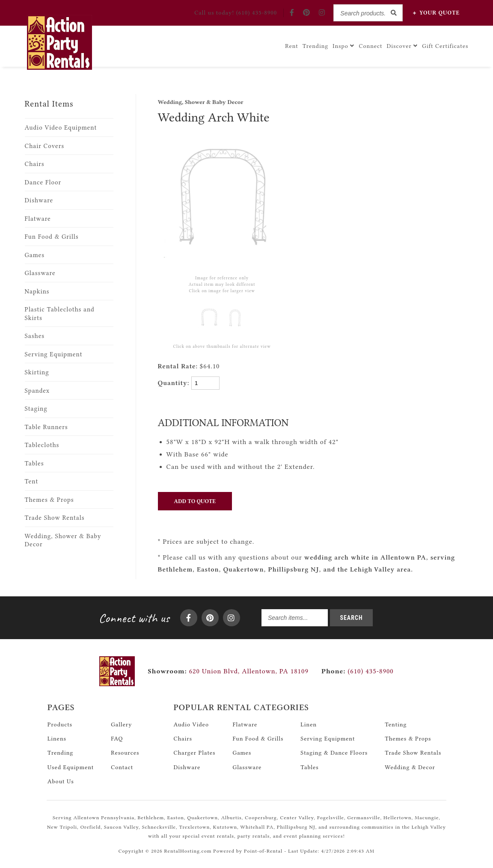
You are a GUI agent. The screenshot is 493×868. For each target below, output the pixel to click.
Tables (34, 464)
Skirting (37, 372)
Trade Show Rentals (55, 518)
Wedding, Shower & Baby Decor (63, 541)
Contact (122, 763)
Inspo (343, 44)
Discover (402, 44)
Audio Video (191, 721)
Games (35, 255)
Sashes (35, 336)
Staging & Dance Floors (334, 749)
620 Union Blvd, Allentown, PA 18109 (249, 668)
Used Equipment (71, 763)
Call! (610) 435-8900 (236, 12)
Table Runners (46, 427)
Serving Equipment (54, 354)
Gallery (121, 721)
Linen (309, 721)
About (61, 778)
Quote (436, 13)
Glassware (40, 273)
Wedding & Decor (410, 763)
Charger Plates (194, 749)
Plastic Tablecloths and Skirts (60, 314)
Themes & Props (49, 500)
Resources (125, 749)
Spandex (37, 391)
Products (60, 721)
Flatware (38, 219)
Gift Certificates (445, 44)
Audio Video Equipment (61, 128)
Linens (57, 735)
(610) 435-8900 (358, 668)
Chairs (35, 164)
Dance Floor (43, 182)
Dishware (39, 200)
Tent (32, 481)
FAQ (117, 735)
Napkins (37, 292)
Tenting (396, 721)
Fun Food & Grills (52, 237)
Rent (292, 44)
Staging (36, 409)
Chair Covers (45, 146)
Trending (316, 44)
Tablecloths (42, 445)
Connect (370, 44)
